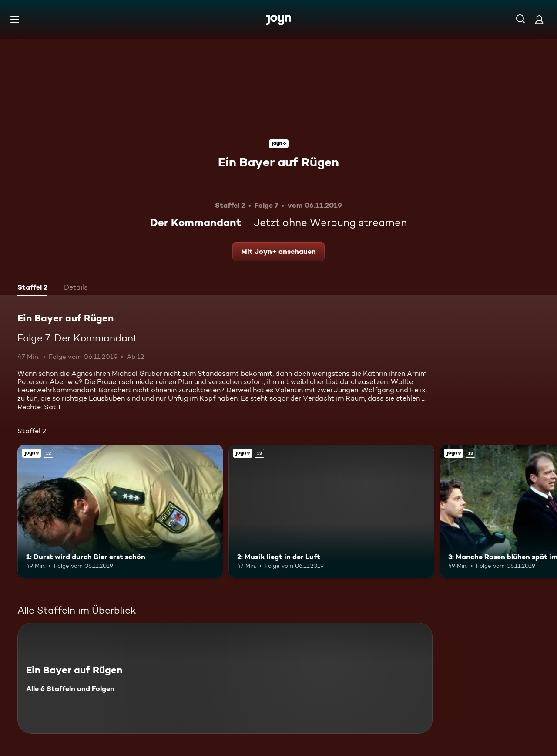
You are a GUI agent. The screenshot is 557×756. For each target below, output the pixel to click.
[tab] (32, 288)
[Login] (539, 19)
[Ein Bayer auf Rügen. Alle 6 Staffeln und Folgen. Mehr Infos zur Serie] (225, 678)
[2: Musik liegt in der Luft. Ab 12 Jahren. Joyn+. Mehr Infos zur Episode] (331, 511)
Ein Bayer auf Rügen (278, 162)
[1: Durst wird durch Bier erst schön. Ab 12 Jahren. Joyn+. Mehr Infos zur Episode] (120, 511)
